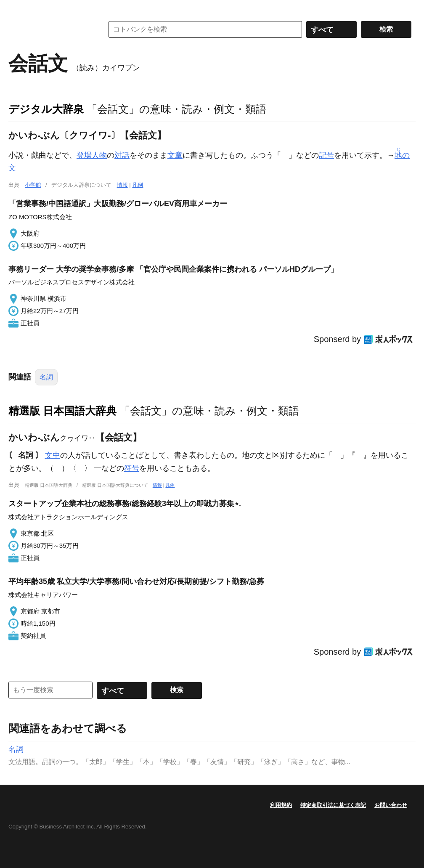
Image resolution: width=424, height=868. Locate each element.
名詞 (46, 377)
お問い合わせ (391, 805)
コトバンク (50, 29)
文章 (175, 155)
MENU (17, 8)
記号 (326, 155)
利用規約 (281, 805)
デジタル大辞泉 (46, 109)
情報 (122, 185)
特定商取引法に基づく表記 (333, 805)
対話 (122, 155)
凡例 (138, 185)
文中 (53, 455)
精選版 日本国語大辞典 (62, 411)
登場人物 (92, 155)
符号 (132, 468)
